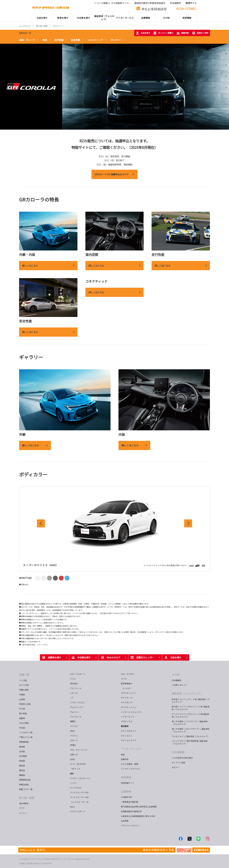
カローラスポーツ (78, 674)
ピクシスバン (127, 736)
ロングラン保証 (178, 762)
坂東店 (22, 761)
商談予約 (183, 33)
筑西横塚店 (24, 742)
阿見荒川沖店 (25, 704)
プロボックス (127, 721)
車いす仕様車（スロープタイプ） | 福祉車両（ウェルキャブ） (191, 730)
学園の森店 (24, 690)
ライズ (124, 679)
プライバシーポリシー (130, 825)
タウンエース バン (129, 693)
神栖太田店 (24, 784)
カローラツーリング (79, 750)
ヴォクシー (75, 712)
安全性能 (76, 40)
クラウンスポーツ (78, 811)
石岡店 (22, 694)
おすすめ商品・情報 (129, 764)
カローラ (74, 740)
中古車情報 (178, 752)
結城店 (22, 747)
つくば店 (23, 680)
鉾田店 (22, 766)
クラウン (74, 736)
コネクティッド (95, 40)
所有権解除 (177, 680)
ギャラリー (116, 40)
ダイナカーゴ (127, 698)
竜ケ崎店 (23, 713)
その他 (176, 674)
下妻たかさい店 (26, 737)
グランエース (76, 717)
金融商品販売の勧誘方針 (131, 811)
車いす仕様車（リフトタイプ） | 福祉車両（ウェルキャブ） (190, 723)
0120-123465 (186, 8)
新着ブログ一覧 (26, 789)
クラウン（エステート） (82, 778)
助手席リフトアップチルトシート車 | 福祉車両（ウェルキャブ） (191, 708)
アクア (22, 808)
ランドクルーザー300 (79, 797)
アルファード (76, 688)
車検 (123, 755)
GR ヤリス (76, 769)
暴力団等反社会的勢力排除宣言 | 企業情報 (139, 807)
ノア (72, 698)
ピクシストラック (128, 740)
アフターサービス (131, 749)
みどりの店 (24, 685)
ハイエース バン (128, 717)
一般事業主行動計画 (129, 802)
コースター (127, 688)
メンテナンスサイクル (130, 769)
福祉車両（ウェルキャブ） (187, 693)
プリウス (74, 726)
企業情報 (126, 791)
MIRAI (72, 731)
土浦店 (22, 699)
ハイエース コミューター (132, 712)
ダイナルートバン (129, 707)
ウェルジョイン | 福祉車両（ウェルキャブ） (191, 736)
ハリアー (74, 783)
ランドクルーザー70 (79, 802)
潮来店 (22, 770)
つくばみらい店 (26, 732)
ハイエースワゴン (78, 702)
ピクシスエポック (128, 731)
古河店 (22, 751)
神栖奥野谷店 (25, 780)
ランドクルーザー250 (79, 792)
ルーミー (23, 813)
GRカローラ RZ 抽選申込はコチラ (112, 174)
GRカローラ (25, 33)
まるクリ (176, 767)
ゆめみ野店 (24, 723)
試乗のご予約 (200, 33)
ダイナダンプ (127, 702)
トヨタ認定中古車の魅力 (182, 758)
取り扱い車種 (27, 798)
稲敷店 (22, 718)
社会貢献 (125, 821)
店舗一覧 (24, 674)
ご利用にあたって (179, 685)
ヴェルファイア (77, 707)
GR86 (72, 759)
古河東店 (23, 756)
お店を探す (143, 33)
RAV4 (72, 807)
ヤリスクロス (76, 788)
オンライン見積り (163, 33)
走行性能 (59, 40)
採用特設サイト (128, 783)
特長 (45, 40)
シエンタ (74, 693)
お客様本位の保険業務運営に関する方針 (138, 816)
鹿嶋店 (22, 775)
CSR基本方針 (127, 797)
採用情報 (126, 777)
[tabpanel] (114, 87)
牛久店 (22, 709)
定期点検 (125, 759)
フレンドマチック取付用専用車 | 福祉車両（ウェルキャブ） (190, 742)
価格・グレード (27, 40)
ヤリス (73, 679)
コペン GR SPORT (78, 764)
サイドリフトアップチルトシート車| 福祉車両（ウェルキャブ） (190, 715)
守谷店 (22, 728)
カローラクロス (128, 674)
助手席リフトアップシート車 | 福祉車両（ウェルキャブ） (191, 701)
